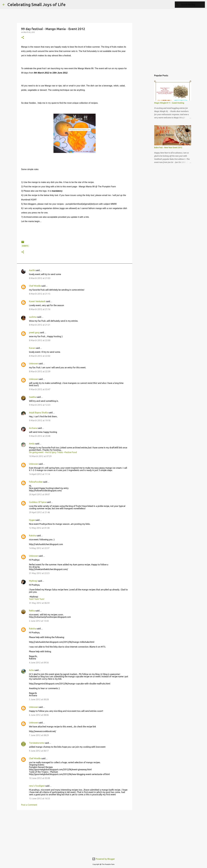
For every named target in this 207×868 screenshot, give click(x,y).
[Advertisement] (75, 833)
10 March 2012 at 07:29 (40, 456)
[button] (23, 38)
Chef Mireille (35, 286)
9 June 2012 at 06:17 (39, 751)
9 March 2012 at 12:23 (40, 405)
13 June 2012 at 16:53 (39, 798)
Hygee (32, 520)
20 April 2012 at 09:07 (39, 494)
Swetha (33, 397)
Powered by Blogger (103, 859)
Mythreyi (33, 581)
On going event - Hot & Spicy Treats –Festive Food (53, 452)
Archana (33, 428)
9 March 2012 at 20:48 (40, 436)
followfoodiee (36, 482)
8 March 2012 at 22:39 (40, 371)
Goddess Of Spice (38, 502)
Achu (31, 670)
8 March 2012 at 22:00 (40, 340)
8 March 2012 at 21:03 (40, 278)
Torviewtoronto (37, 743)
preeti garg (34, 332)
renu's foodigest (37, 786)
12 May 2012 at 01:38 (39, 528)
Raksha (33, 536)
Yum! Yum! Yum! (37, 599)
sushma (33, 317)
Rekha (32, 611)
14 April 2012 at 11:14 (39, 474)
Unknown (34, 364)
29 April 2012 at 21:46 (39, 512)
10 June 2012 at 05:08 (39, 778)
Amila (32, 444)
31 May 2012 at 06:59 (39, 603)
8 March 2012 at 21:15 (40, 294)
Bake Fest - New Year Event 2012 (168, 148)
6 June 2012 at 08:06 (39, 715)
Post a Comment (29, 805)
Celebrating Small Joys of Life (37, 4)
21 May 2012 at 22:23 (39, 573)
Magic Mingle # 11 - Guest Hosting (169, 103)
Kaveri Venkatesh (37, 301)
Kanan (32, 348)
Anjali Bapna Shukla (38, 413)
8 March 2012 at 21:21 (40, 325)
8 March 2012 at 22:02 (40, 356)
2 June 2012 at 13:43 (39, 621)
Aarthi (32, 270)
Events (25, 246)
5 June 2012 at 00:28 (39, 699)
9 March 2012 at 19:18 (40, 420)
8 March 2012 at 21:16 (40, 309)
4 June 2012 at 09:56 (39, 663)
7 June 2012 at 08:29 (39, 735)
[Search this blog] (191, 5)
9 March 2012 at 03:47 (40, 389)
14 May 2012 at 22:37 (39, 548)
